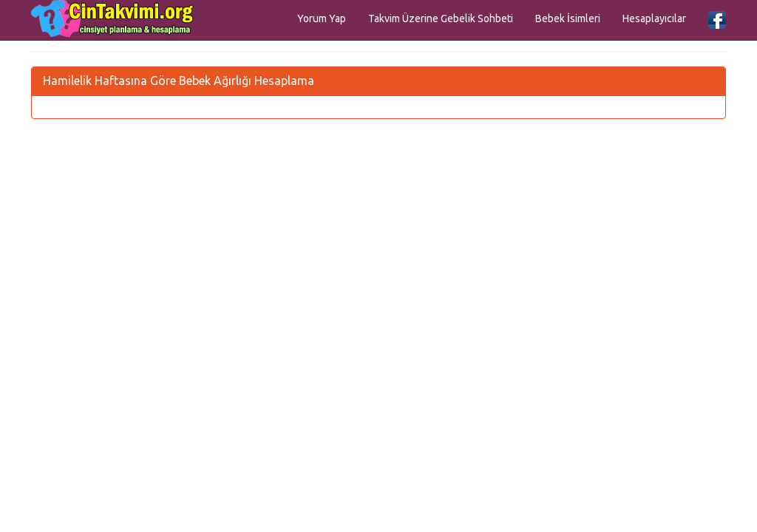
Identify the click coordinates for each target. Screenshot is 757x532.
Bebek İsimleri (568, 18)
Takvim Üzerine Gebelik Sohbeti (441, 18)
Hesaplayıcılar (654, 18)
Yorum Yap (322, 18)
